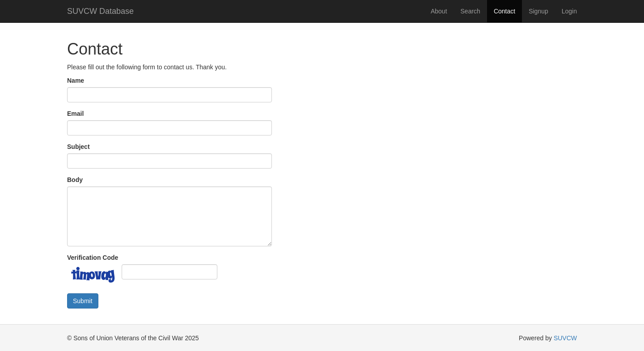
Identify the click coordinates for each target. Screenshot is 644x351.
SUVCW (565, 338)
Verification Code (93, 258)
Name (76, 80)
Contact (504, 11)
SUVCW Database (100, 11)
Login (569, 11)
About (439, 11)
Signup (538, 11)
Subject (78, 147)
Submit (83, 301)
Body (75, 180)
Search (470, 11)
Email (75, 114)
